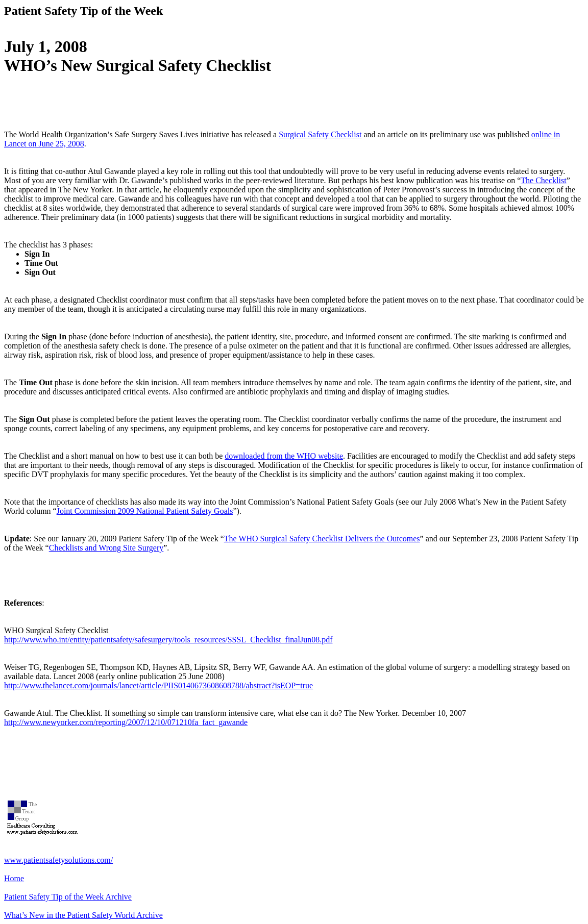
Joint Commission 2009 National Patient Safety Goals (145, 511)
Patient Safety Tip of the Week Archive (68, 897)
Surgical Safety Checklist (320, 134)
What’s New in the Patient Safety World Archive (83, 915)
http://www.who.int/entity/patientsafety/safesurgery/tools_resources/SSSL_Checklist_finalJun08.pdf (168, 640)
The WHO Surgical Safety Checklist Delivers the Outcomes (322, 539)
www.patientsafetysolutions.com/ (58, 860)
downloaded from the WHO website (284, 456)
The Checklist (543, 180)
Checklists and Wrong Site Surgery (106, 548)
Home (14, 878)
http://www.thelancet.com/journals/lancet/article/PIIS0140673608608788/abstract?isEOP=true (158, 685)
